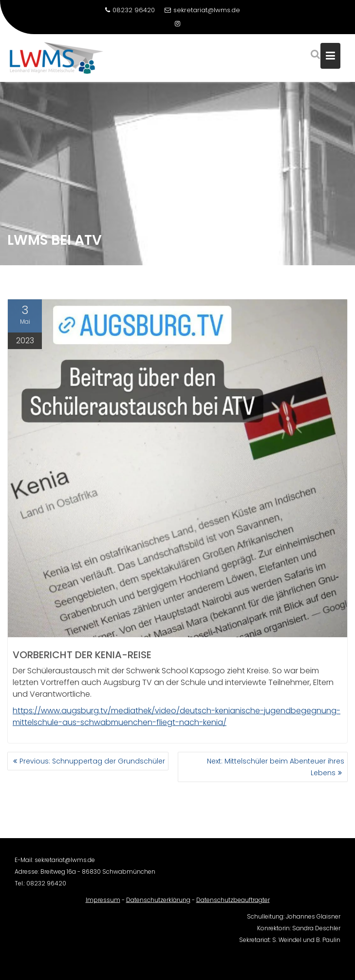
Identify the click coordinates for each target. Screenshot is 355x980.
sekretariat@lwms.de (202, 10)
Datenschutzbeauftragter (233, 906)
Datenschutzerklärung (158, 906)
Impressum (103, 906)
